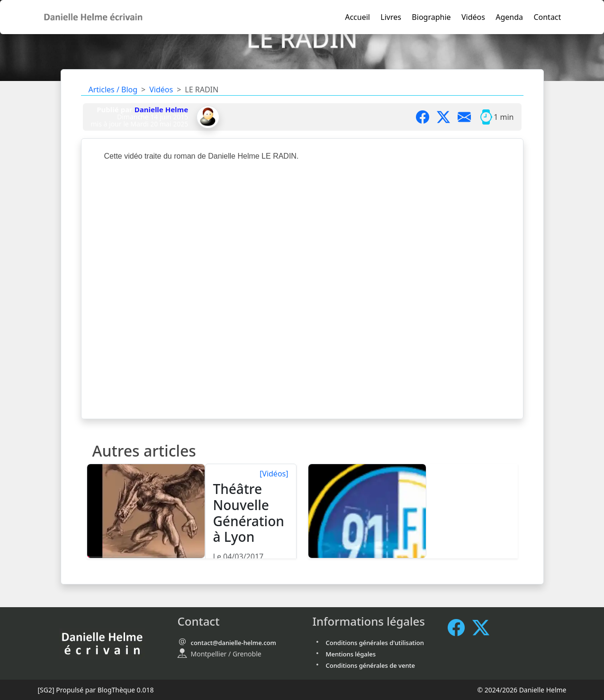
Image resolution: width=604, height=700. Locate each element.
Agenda (509, 17)
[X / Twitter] (485, 627)
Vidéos (473, 17)
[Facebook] (460, 627)
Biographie (431, 17)
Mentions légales (351, 654)
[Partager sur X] (447, 117)
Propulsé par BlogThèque (95, 690)
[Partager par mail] (468, 117)
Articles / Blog (113, 90)
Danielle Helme (161, 109)
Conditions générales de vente (371, 665)
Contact (547, 17)
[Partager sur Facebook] (426, 117)
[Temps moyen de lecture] (486, 117)
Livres (391, 17)
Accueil (357, 17)
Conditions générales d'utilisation (375, 643)
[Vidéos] (274, 474)
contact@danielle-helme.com (234, 643)
